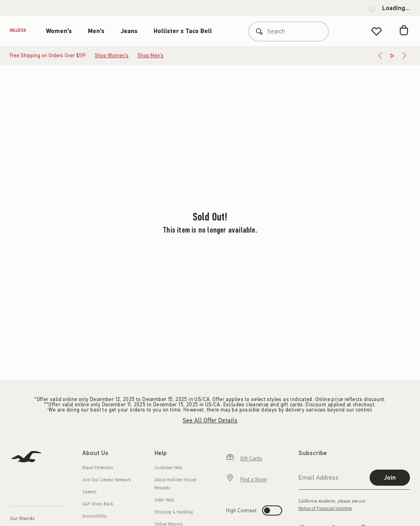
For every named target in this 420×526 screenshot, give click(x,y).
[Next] (404, 56)
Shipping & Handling (174, 512)
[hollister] (22, 31)
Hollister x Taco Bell (183, 31)
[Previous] (380, 56)
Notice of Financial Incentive (325, 508)
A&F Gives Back (98, 504)
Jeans (129, 31)
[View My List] (376, 31)
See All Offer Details (210, 420)
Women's (59, 31)
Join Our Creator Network (107, 480)
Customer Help (168, 468)
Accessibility (94, 516)
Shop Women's (112, 55)
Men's (96, 31)
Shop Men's (151, 55)
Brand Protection (98, 468)
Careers (89, 492)
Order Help (164, 500)
